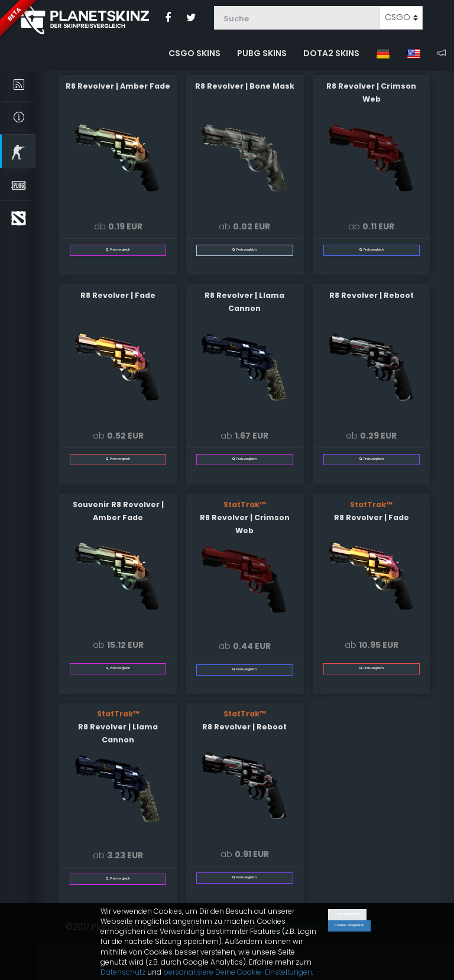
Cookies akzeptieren (349, 925)
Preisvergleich (118, 250)
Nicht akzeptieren (347, 914)
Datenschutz (123, 972)
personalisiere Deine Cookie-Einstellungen (238, 972)
